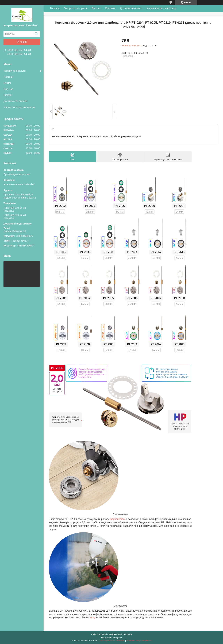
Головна (55, 8)
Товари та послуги (15, 71)
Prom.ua (128, 634)
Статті (7, 83)
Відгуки (8, 95)
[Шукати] (36, 34)
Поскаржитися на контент (112, 641)
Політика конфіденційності (139, 641)
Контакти (110, 8)
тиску (92, 618)
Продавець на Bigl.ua (111, 638)
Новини (8, 77)
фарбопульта (117, 519)
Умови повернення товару (19, 107)
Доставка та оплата (15, 101)
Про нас (8, 89)
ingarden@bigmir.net (15, 231)
